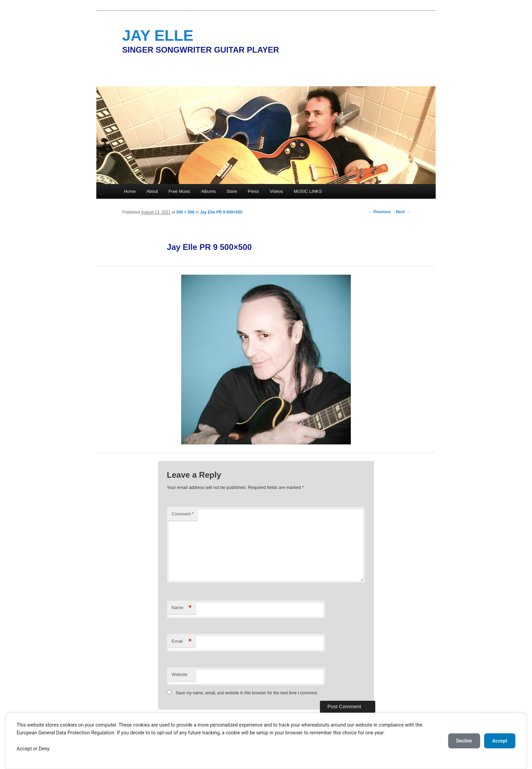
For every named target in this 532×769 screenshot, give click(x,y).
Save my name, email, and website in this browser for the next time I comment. (247, 693)
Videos (277, 191)
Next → (403, 212)
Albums (208, 191)
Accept (500, 741)
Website (180, 674)
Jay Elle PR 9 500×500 (221, 212)
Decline (464, 741)
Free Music (179, 191)
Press (253, 191)
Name (182, 608)
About (152, 191)
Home (130, 191)
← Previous (380, 212)
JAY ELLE (158, 35)
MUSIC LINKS (308, 191)
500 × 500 (185, 212)
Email (182, 642)
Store (232, 191)
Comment (183, 514)
